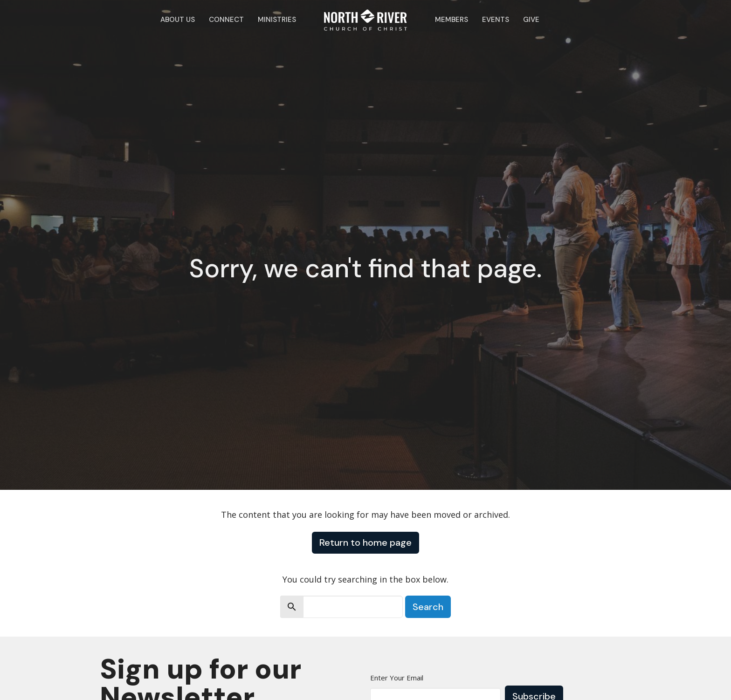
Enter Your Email (397, 678)
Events (496, 20)
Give (531, 20)
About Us (178, 20)
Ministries (277, 20)
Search (428, 607)
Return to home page (365, 542)
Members (452, 20)
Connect (226, 20)
